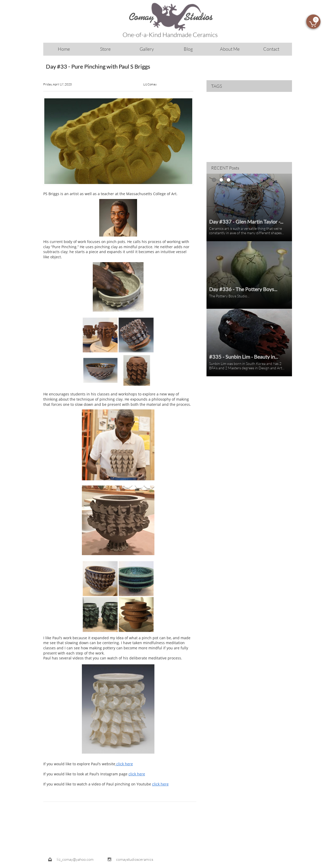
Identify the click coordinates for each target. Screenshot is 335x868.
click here (124, 764)
